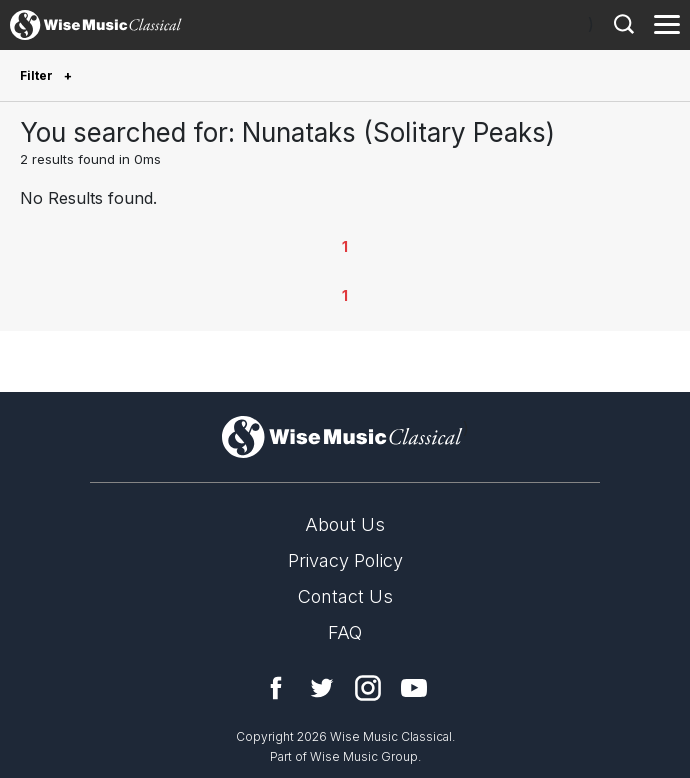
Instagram (368, 688)
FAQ (345, 632)
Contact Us (345, 596)
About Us (345, 524)
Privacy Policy (345, 560)
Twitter (322, 688)
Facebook (276, 688)
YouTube (414, 688)
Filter (38, 75)
